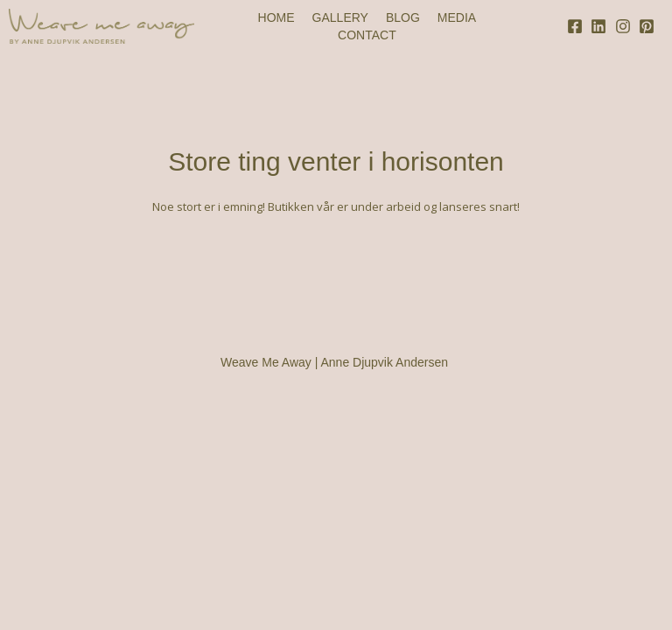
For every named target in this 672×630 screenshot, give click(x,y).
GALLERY (340, 17)
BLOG (403, 17)
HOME (276, 17)
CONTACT (367, 35)
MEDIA (457, 17)
